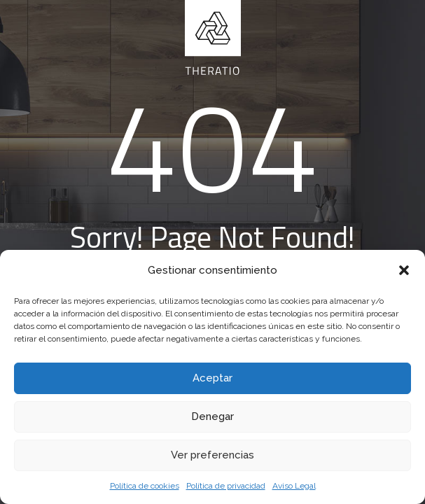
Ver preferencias (212, 455)
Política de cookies (145, 486)
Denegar (212, 416)
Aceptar (212, 378)
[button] (404, 270)
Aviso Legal (294, 486)
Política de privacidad (226, 486)
